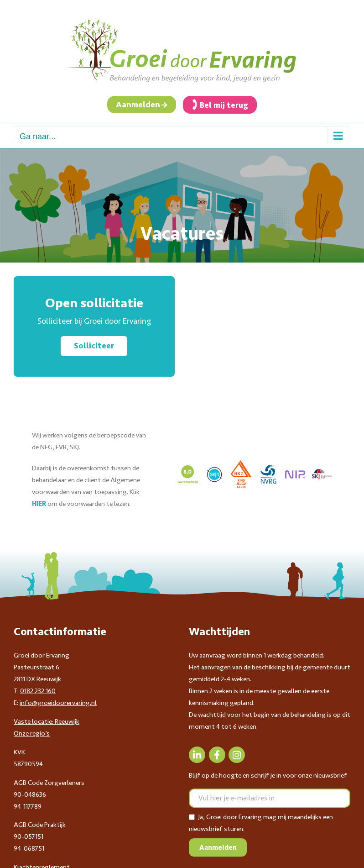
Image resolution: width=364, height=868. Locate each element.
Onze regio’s (32, 733)
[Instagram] (237, 755)
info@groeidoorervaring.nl (58, 703)
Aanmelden (138, 105)
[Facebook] (217, 755)
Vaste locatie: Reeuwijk (47, 721)
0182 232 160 (38, 691)
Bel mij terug (224, 105)
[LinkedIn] (197, 755)
